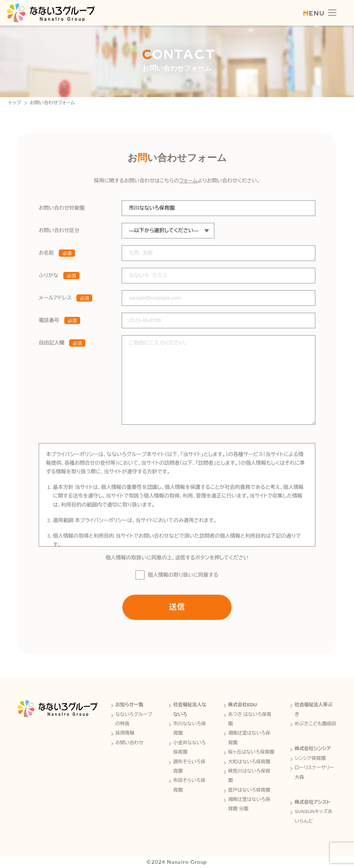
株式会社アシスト (312, 802)
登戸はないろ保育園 (249, 790)
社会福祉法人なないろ (190, 709)
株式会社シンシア (313, 749)
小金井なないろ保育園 (189, 747)
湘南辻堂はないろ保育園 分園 (249, 804)
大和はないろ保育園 (249, 762)
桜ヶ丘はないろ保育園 (251, 752)
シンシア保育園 (310, 758)
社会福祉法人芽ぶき (313, 709)
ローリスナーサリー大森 (314, 772)
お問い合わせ (129, 743)
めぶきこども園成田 (315, 724)
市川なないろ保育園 (189, 728)
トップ (15, 103)
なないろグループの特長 (134, 719)
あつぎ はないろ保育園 (250, 719)
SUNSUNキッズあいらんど (313, 816)
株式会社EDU (243, 705)
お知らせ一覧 (129, 705)
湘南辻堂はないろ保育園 (249, 738)
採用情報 (125, 733)
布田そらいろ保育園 (189, 785)
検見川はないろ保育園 (249, 776)
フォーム (188, 185)
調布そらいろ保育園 (189, 766)
